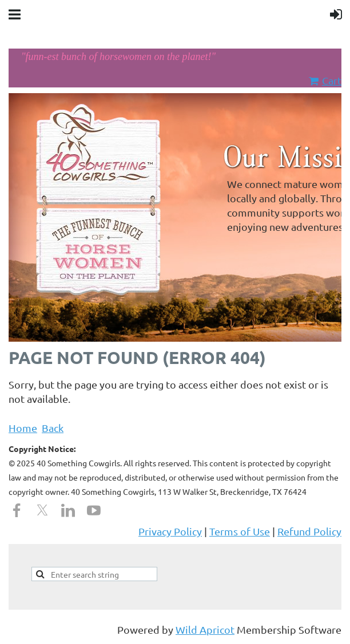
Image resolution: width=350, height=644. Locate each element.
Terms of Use (240, 531)
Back (53, 428)
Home (23, 428)
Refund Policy (309, 531)
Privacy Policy (170, 531)
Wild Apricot (205, 629)
